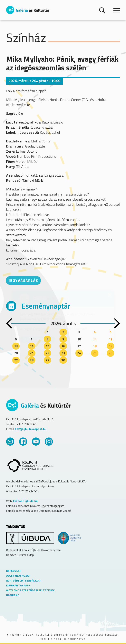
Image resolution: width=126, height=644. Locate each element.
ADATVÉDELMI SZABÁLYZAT (24, 580)
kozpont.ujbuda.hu (25, 501)
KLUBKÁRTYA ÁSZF (18, 585)
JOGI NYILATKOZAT (18, 576)
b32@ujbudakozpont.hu (31, 429)
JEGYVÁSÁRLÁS (23, 280)
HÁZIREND (13, 595)
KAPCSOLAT (14, 571)
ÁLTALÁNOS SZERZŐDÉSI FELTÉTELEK (30, 590)
